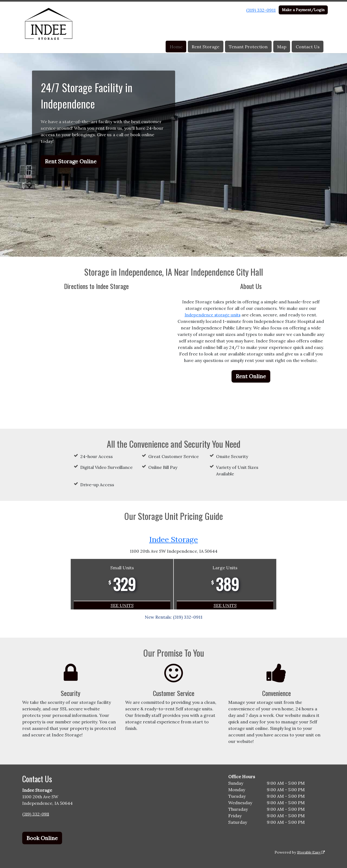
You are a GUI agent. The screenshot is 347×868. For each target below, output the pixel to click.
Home (176, 47)
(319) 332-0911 (261, 10)
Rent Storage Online (71, 161)
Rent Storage (205, 47)
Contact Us (308, 47)
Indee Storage (174, 539)
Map (282, 47)
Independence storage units (213, 315)
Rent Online (251, 376)
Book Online (42, 838)
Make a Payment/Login (303, 10)
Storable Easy (310, 852)
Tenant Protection (248, 47)
